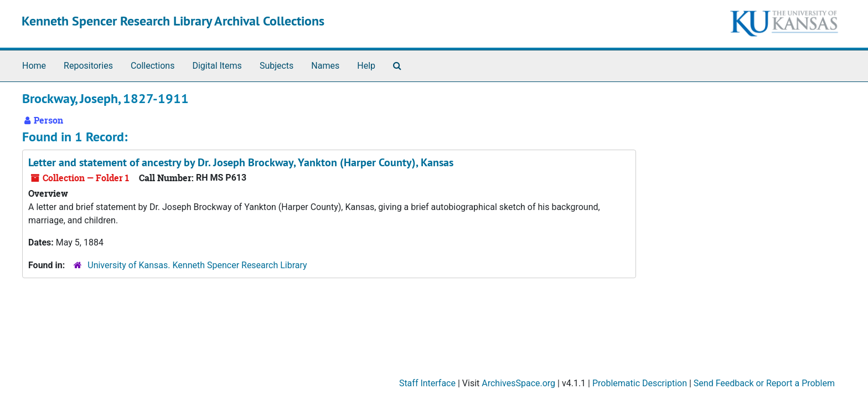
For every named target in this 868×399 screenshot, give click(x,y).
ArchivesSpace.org (518, 383)
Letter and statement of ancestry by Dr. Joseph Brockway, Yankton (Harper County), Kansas (241, 162)
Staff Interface (427, 383)
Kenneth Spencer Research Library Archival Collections (173, 21)
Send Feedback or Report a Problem (764, 383)
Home (34, 66)
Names (325, 66)
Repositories (88, 66)
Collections (153, 66)
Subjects (277, 66)
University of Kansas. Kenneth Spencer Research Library (197, 265)
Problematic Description (640, 383)
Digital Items (217, 66)
